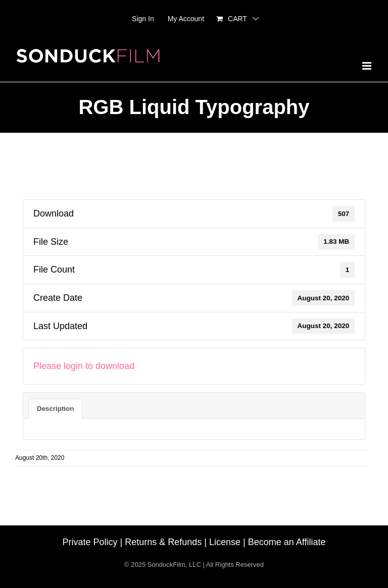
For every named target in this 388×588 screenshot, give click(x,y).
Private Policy (90, 542)
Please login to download (84, 366)
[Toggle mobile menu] (368, 66)
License (225, 542)
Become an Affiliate (287, 542)
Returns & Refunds (163, 542)
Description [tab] (55, 409)
